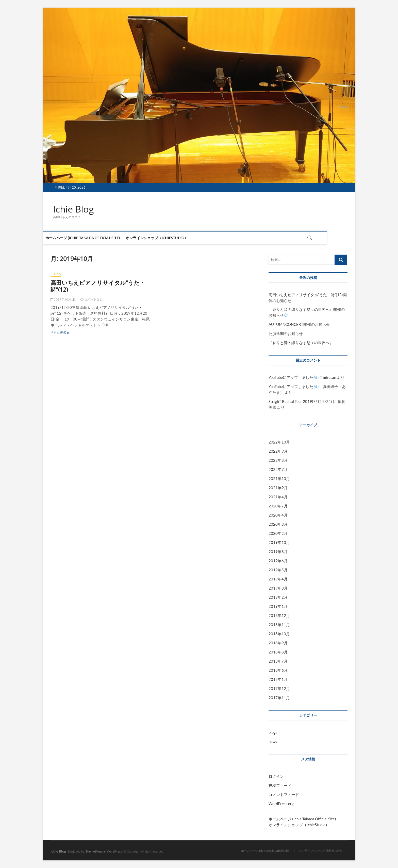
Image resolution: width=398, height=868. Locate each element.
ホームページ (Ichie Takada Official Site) (90, 238)
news (273, 741)
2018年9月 (278, 643)
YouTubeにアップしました (293, 378)
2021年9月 (278, 488)
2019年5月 (278, 570)
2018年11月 (279, 625)
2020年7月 (278, 506)
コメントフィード (284, 794)
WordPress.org (281, 804)
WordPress (114, 851)
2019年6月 (278, 561)
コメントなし (92, 300)
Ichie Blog (73, 209)
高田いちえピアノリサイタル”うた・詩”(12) (98, 286)
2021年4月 (278, 497)
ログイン (276, 776)
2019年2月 (278, 597)
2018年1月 (278, 679)
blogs (56, 274)
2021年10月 (279, 479)
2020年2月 (278, 533)
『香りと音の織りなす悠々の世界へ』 (301, 343)
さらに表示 (63, 333)
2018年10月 (279, 634)
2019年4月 (278, 579)
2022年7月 (278, 469)
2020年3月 (278, 524)
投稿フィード (280, 785)
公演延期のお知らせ (286, 334)
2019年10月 (279, 542)
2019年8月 (278, 552)
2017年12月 (279, 688)
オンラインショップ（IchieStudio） (164, 238)
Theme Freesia (95, 851)
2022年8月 (278, 460)
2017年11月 (279, 698)
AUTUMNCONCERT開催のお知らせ (299, 325)
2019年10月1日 (63, 300)
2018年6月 (278, 670)
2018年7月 (278, 661)
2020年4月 (278, 515)
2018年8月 (278, 652)
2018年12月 (279, 615)
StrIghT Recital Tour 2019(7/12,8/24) (300, 402)
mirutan (329, 378)
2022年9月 (278, 451)
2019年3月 (278, 588)
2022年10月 (279, 442)
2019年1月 (278, 606)
